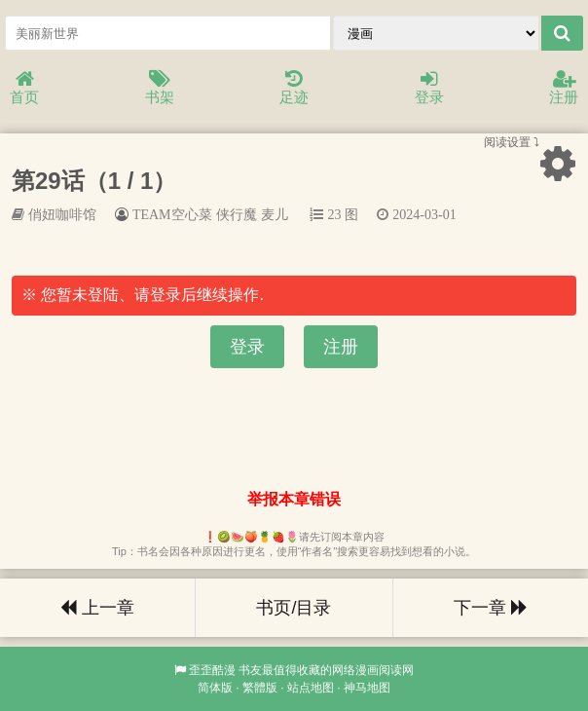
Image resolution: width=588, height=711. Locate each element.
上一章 (97, 608)
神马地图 (367, 688)
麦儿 (275, 214)
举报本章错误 (294, 499)
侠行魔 (237, 214)
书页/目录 (294, 608)
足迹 (294, 88)
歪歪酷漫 (212, 670)
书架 (160, 88)
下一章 (491, 608)
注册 (564, 88)
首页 (24, 88)
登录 (429, 88)
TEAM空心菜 (172, 214)
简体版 (215, 688)
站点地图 (311, 688)
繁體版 (260, 688)
